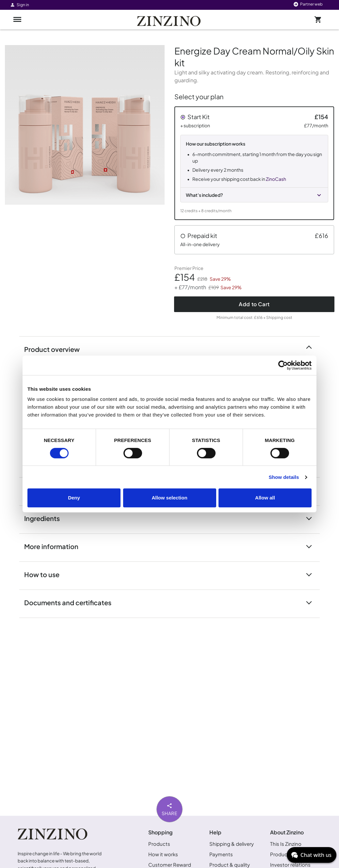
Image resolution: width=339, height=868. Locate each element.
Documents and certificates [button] (72, 602)
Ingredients (46, 518)
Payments (221, 854)
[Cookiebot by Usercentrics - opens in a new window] (283, 365)
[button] (254, 163)
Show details (284, 477)
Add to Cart (254, 304)
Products (159, 844)
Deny (74, 498)
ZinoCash (276, 179)
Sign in (19, 5)
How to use (46, 574)
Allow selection (169, 498)
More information (55, 546)
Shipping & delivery (232, 844)
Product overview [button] (56, 349)
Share (170, 809)
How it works (163, 854)
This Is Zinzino (286, 844)
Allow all (265, 498)
